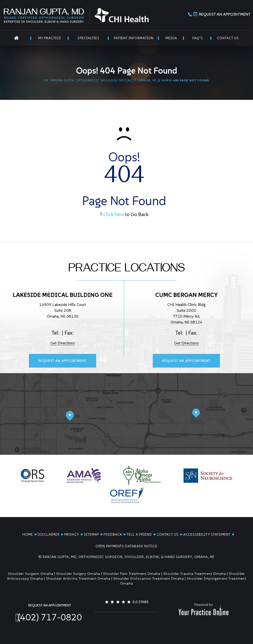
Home (28, 534)
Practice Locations (127, 270)
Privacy (72, 534)
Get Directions (63, 343)
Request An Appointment (222, 15)
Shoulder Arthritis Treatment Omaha (78, 578)
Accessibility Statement (207, 534)
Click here (113, 214)
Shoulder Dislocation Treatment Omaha (149, 578)
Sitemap (91, 534)
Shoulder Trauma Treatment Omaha (195, 574)
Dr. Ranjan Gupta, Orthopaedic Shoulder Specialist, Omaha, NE (100, 80)
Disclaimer (49, 534)
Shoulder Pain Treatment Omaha (132, 574)
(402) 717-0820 (50, 617)
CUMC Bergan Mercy (186, 295)
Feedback (113, 534)
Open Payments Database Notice (126, 546)
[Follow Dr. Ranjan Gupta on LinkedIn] (126, 620)
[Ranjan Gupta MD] (44, 15)
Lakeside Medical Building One (63, 295)
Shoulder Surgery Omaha (78, 574)
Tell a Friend (139, 534)
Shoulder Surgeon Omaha (31, 574)
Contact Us (168, 534)
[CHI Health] (122, 15)
